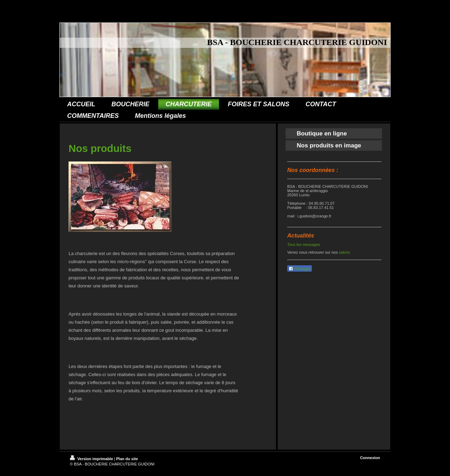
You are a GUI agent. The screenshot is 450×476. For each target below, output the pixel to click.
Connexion (370, 458)
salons (345, 252)
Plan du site (127, 459)
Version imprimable (92, 459)
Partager (300, 269)
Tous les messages (304, 245)
